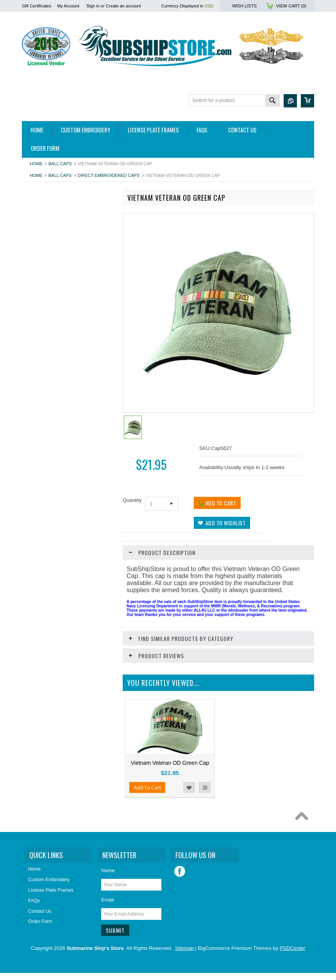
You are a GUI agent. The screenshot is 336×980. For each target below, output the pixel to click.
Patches (35, 424)
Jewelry (34, 398)
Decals (33, 332)
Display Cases (41, 345)
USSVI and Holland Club (52, 451)
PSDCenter (293, 966)
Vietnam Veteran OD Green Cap (170, 773)
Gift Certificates (37, 6)
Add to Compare (105, 594)
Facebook (180, 889)
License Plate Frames (49, 411)
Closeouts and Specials (51, 464)
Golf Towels (38, 358)
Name (108, 888)
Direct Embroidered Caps (109, 175)
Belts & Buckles (42, 266)
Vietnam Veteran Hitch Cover (69, 570)
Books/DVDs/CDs (45, 278)
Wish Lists (244, 6)
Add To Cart (44, 594)
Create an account (123, 6)
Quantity (132, 500)
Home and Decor (44, 371)
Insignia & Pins (42, 385)
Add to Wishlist (90, 594)
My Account (68, 6)
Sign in (93, 6)
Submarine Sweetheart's (52, 437)
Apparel (34, 212)
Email (108, 917)
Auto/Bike (36, 239)
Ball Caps (60, 164)
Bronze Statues (42, 292)
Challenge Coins (43, 318)
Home (36, 164)
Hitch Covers (40, 226)
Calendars (37, 305)
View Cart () (291, 6)
